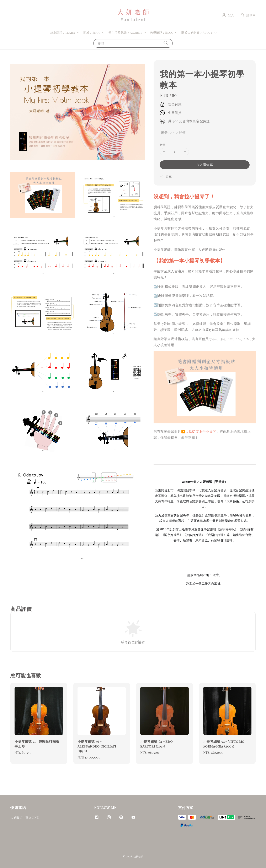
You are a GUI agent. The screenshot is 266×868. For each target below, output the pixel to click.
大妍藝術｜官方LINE (25, 818)
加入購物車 (205, 165)
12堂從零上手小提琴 (201, 431)
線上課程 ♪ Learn (63, 33)
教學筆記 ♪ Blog (162, 33)
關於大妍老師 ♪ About (197, 33)
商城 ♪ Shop (92, 33)
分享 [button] (166, 177)
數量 (163, 145)
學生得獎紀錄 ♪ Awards (125, 33)
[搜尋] (166, 43)
